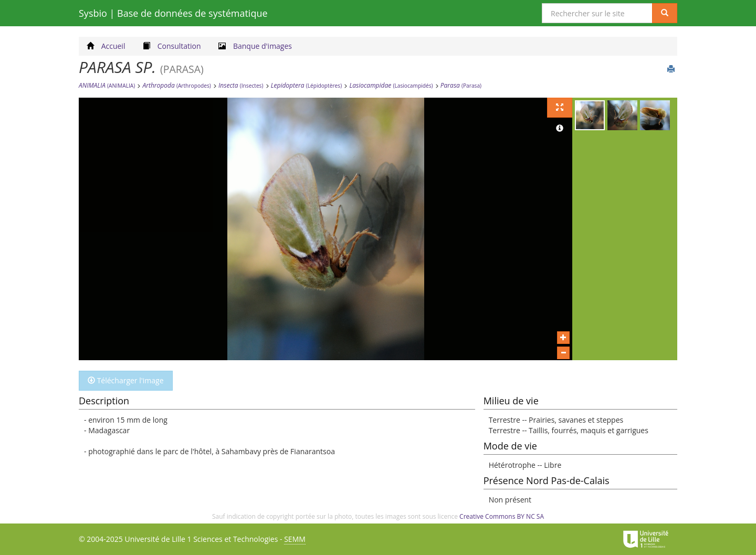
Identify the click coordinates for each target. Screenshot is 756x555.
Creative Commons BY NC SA (502, 516)
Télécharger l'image (126, 380)
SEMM (295, 539)
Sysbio (173, 13)
